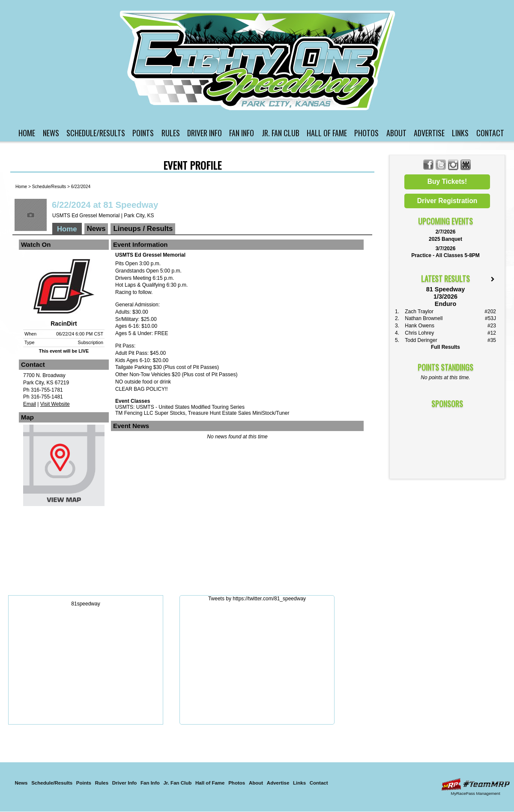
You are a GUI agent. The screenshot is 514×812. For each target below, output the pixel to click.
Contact (490, 133)
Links (460, 133)
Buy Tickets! (447, 181)
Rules (171, 133)
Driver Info (205, 133)
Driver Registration (447, 201)
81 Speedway (258, 60)
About (396, 133)
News (51, 133)
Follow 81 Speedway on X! (441, 165)
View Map (64, 467)
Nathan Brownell (424, 318)
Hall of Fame (327, 133)
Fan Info (242, 133)
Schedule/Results (96, 133)
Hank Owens (420, 326)
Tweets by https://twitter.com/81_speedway (257, 599)
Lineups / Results (143, 229)
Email (30, 404)
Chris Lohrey (419, 333)
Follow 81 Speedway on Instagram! (453, 165)
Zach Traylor (419, 312)
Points (143, 133)
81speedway (85, 604)
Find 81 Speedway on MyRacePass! (466, 165)
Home (27, 133)
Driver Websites (475, 784)
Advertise (429, 133)
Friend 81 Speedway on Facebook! (429, 165)
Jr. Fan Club (281, 133)
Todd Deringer (421, 340)
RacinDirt (64, 324)
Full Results (445, 347)
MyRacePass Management (475, 793)
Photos (366, 133)
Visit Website (55, 404)
